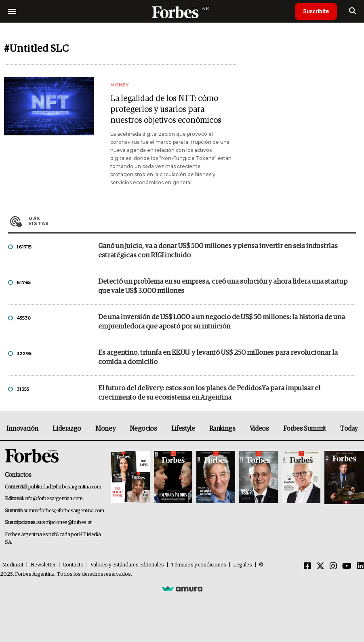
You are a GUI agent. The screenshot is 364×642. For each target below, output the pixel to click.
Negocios (143, 429)
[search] (352, 11)
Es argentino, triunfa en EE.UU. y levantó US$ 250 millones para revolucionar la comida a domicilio (218, 358)
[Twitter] (320, 566)
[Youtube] (347, 566)
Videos (259, 429)
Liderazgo (67, 429)
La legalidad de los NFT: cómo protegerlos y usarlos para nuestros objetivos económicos (166, 109)
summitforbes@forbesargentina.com (64, 511)
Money (105, 429)
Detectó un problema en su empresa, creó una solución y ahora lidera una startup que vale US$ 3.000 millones (223, 286)
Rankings (222, 429)
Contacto (73, 565)
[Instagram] (333, 566)
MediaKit (13, 565)
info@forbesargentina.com (54, 499)
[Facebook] (307, 566)
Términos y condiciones (199, 565)
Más (192, 221)
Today (349, 429)
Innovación (22, 429)
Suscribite (316, 11)
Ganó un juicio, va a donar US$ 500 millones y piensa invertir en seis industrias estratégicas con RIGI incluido (218, 251)
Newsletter (43, 565)
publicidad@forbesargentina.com (65, 487)
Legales (243, 565)
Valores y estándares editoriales (127, 565)
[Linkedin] (360, 566)
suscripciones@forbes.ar (64, 523)
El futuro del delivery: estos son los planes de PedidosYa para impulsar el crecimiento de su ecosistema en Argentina (209, 393)
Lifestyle (183, 429)
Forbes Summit (305, 429)
